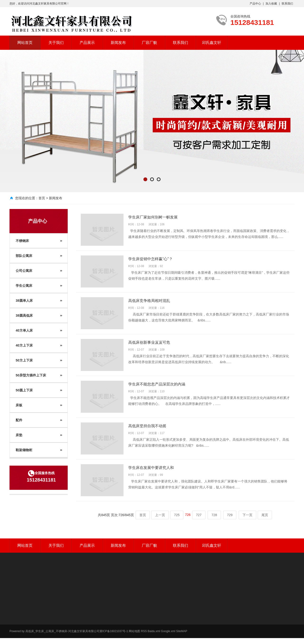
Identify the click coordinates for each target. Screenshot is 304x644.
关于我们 (56, 43)
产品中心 (255, 4)
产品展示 (87, 43)
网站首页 (25, 43)
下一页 (247, 515)
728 (214, 515)
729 (230, 515)
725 (177, 515)
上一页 (160, 515)
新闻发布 (118, 43)
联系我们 (287, 4)
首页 (42, 198)
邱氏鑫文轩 (212, 43)
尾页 (265, 515)
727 (199, 515)
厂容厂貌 (149, 43)
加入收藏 (271, 4)
